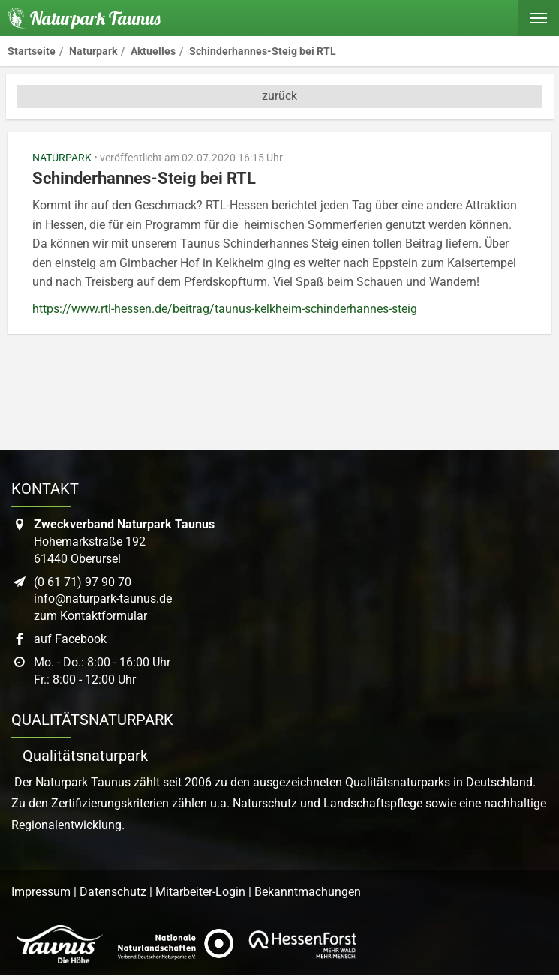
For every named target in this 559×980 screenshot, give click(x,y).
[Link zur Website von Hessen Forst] (302, 945)
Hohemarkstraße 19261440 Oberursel (124, 541)
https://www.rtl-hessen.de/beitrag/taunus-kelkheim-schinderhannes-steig (225, 309)
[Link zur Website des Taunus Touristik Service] (60, 945)
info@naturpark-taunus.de (103, 598)
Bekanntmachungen (308, 892)
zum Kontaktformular (90, 616)
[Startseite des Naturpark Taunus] (80, 18)
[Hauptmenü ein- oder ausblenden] (538, 18)
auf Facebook (70, 639)
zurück (279, 96)
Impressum (41, 892)
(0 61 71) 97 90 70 (83, 582)
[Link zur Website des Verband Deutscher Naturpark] (176, 945)
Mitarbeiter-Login (200, 892)
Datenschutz (113, 892)
